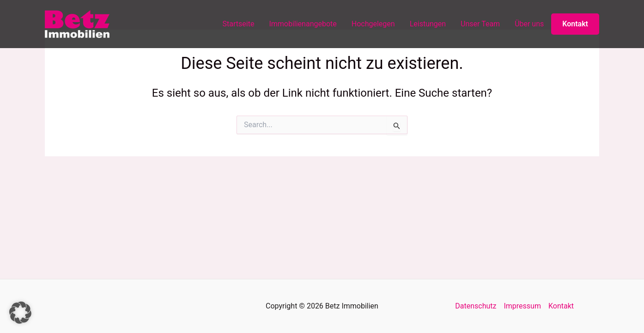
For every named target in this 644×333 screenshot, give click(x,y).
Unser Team (480, 24)
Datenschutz (476, 306)
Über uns (529, 24)
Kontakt (575, 24)
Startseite (239, 24)
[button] (20, 313)
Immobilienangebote (303, 24)
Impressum (522, 306)
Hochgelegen (373, 24)
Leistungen (428, 24)
